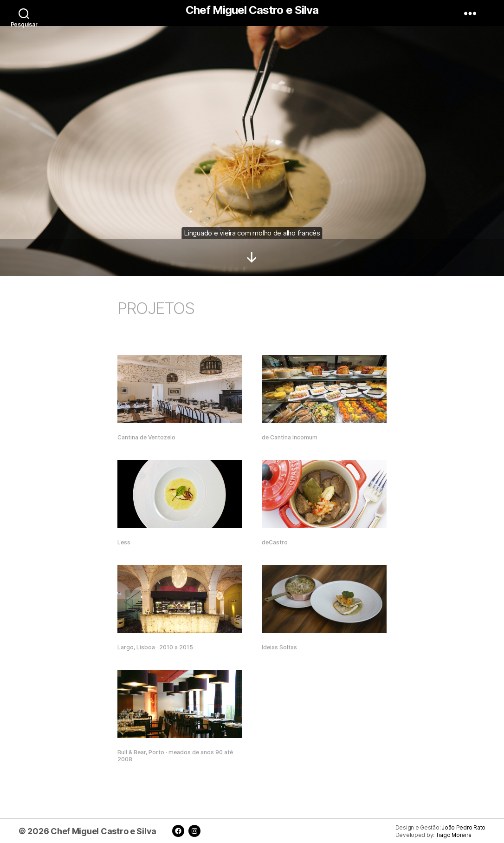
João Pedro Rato (464, 828)
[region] (252, 138)
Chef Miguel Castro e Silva (252, 10)
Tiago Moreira (454, 835)
